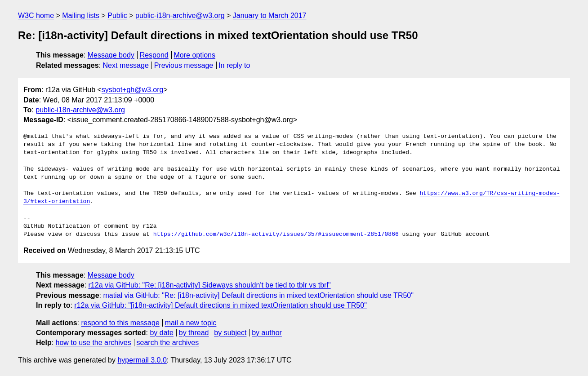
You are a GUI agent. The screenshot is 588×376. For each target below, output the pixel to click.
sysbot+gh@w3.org (133, 90)
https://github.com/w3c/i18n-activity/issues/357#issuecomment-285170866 (276, 234)
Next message (126, 65)
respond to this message (120, 323)
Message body (111, 55)
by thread (194, 333)
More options (195, 55)
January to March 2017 (270, 15)
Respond (154, 55)
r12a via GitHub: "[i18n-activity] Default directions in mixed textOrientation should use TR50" (220, 305)
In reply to (234, 65)
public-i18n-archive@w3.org (180, 15)
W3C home (36, 15)
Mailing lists (81, 15)
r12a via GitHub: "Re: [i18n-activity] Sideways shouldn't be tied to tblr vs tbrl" (210, 285)
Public (117, 15)
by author (267, 333)
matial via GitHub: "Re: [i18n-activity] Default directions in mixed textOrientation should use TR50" (258, 295)
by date (161, 333)
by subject (230, 333)
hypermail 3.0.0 (142, 360)
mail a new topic (191, 323)
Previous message (184, 65)
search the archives (168, 343)
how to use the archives (94, 343)
